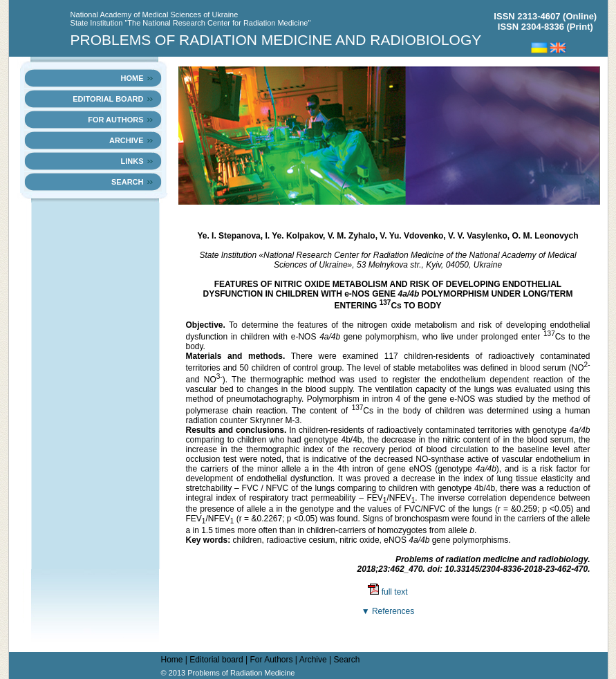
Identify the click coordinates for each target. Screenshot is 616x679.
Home (132, 78)
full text (388, 592)
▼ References (388, 611)
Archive (127, 140)
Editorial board (108, 99)
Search (127, 182)
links (132, 161)
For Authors (115, 120)
